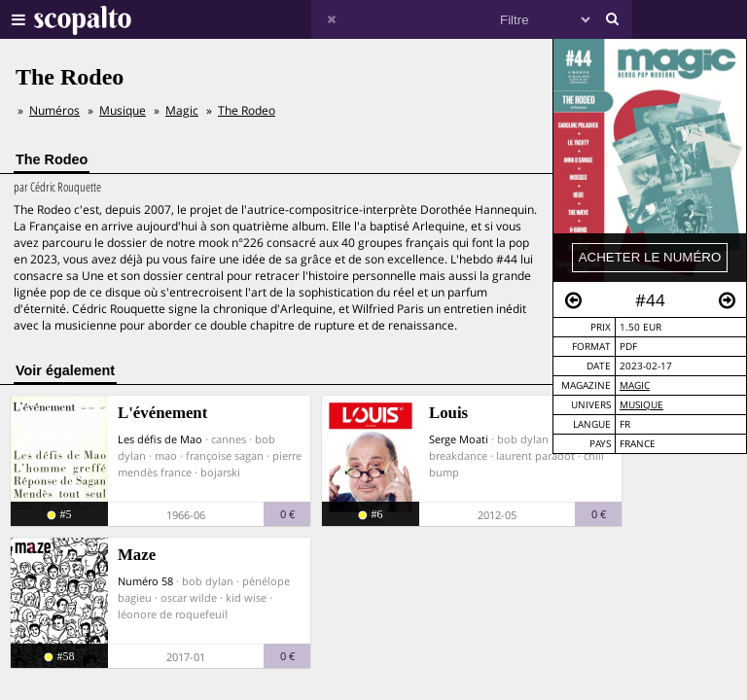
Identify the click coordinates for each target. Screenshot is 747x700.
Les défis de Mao (160, 439)
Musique (641, 405)
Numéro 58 (145, 581)
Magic (635, 385)
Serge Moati (459, 439)
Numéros (54, 110)
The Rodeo (247, 110)
